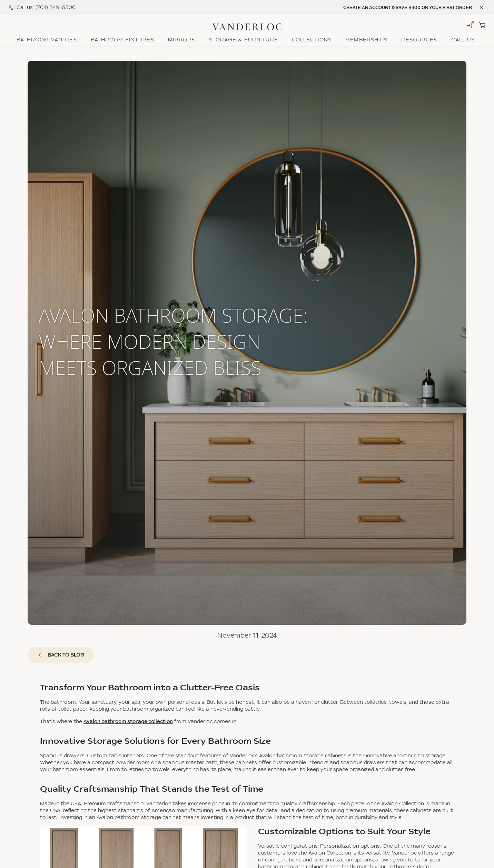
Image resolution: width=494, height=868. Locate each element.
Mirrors (182, 40)
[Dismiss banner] (482, 8)
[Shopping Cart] (482, 25)
